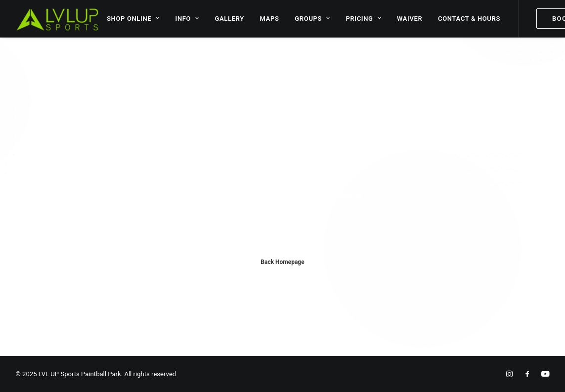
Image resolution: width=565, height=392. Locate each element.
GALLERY (229, 19)
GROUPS (312, 19)
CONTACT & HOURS (469, 19)
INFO (187, 19)
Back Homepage (282, 262)
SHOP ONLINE (133, 19)
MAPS (270, 19)
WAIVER (410, 19)
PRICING (363, 19)
